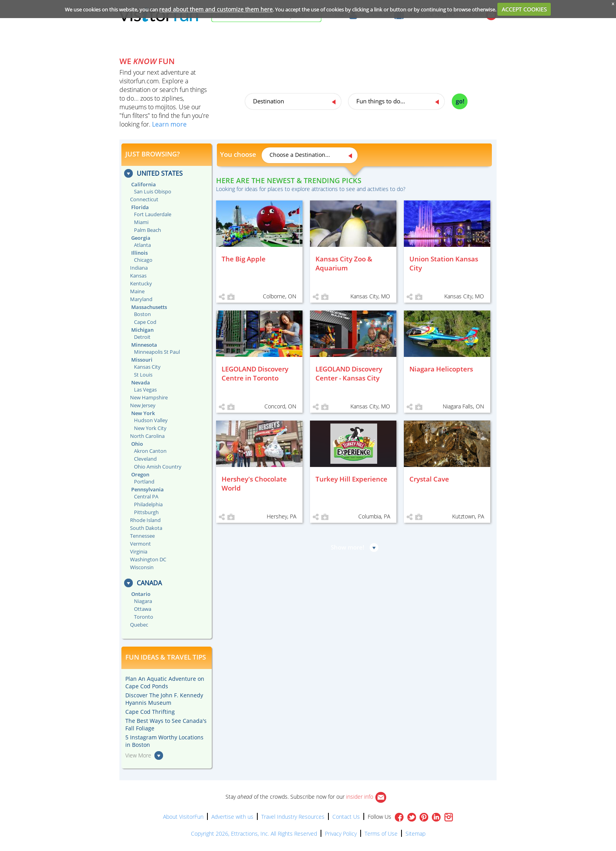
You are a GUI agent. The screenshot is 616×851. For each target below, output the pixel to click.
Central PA (146, 496)
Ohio (137, 444)
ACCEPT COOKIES (524, 9)
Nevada (141, 382)
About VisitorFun (183, 817)
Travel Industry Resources (293, 817)
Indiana (139, 268)
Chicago (143, 260)
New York (143, 413)
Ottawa (143, 609)
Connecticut (144, 199)
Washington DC (148, 559)
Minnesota (144, 345)
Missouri (142, 360)
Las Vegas (145, 390)
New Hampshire (149, 397)
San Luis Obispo (153, 191)
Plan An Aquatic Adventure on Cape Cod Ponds (165, 682)
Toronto (144, 617)
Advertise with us (232, 817)
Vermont (140, 544)
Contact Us (346, 817)
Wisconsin (142, 567)
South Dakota (146, 528)
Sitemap (415, 834)
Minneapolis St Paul (157, 352)
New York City (150, 428)
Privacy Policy (341, 834)
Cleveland (145, 459)
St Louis (143, 375)
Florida (140, 207)
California (144, 184)
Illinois (139, 253)
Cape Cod (145, 322)
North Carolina (147, 436)
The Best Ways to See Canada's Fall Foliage (166, 724)
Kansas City (147, 367)
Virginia (139, 551)
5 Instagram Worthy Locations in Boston (164, 741)
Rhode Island (145, 520)
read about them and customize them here (216, 9)
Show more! (347, 547)
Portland (144, 482)
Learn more (169, 124)
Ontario (141, 594)
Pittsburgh (146, 512)
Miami (141, 222)
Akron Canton (150, 451)
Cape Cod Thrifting (150, 712)
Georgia (141, 238)
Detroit (142, 337)
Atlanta (142, 245)
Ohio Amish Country (158, 467)
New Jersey (143, 405)
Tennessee (142, 536)
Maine (137, 291)
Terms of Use (381, 834)
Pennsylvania (148, 489)
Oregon (140, 474)
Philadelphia (148, 504)
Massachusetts (149, 307)
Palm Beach (148, 230)
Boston (142, 314)
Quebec (139, 625)
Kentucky (141, 283)
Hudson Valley (151, 420)
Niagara (143, 601)
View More (138, 755)
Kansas (138, 276)
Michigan (142, 330)
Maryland (141, 299)
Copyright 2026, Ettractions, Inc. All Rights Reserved (254, 834)
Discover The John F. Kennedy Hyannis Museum (164, 699)
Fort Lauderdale (153, 214)
